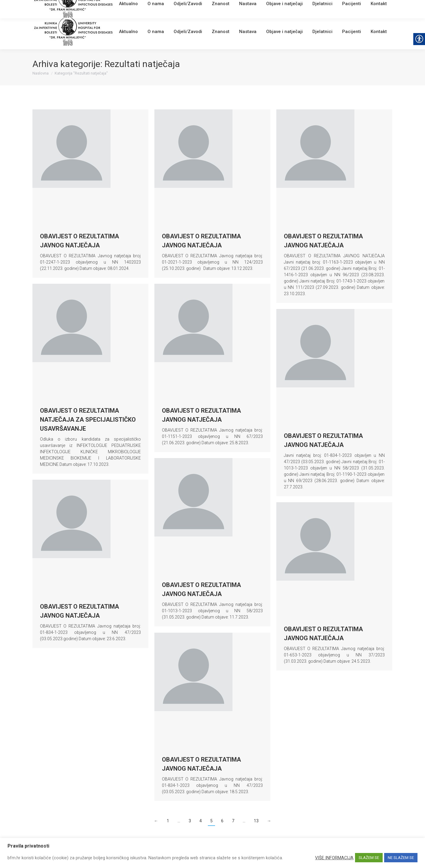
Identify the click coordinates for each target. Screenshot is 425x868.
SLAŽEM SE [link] (369, 858)
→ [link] (269, 821)
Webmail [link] (134, 7)
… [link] (179, 821)
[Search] (357, 7)
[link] (121, 7)
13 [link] (256, 821)
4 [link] (201, 821)
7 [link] (233, 821)
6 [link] (222, 821)
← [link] (156, 821)
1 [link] (168, 821)
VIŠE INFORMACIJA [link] (334, 858)
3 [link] (190, 821)
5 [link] (211, 821)
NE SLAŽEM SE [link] (401, 858)
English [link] (151, 7)
